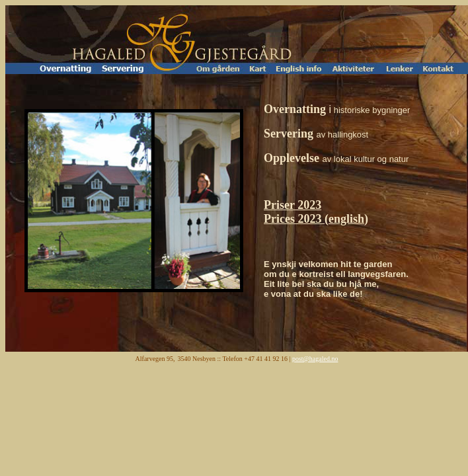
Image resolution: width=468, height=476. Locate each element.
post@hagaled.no (315, 359)
